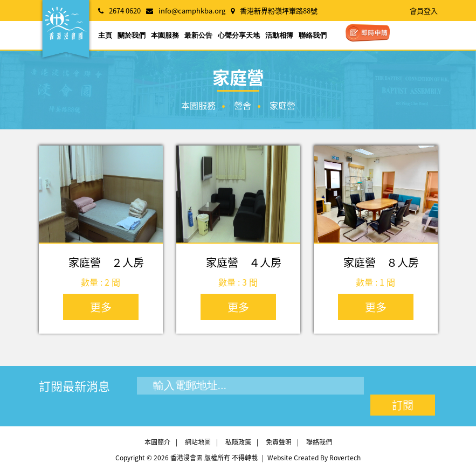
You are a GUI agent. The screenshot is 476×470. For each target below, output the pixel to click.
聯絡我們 (313, 35)
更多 (101, 307)
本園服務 (165, 35)
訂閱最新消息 (74, 386)
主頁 (105, 35)
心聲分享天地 (239, 35)
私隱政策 (238, 442)
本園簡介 (157, 442)
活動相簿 (279, 35)
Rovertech (345, 458)
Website (280, 458)
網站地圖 (198, 442)
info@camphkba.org (192, 11)
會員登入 (424, 11)
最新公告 (198, 35)
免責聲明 (279, 442)
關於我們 (132, 35)
